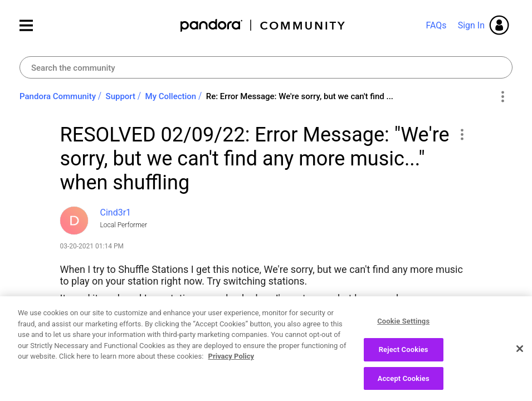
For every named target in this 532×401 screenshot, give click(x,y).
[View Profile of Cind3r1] (116, 212)
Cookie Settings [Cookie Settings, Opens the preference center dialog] (403, 327)
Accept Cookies (404, 384)
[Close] (520, 354)
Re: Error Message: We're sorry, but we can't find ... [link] (300, 96)
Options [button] (502, 97)
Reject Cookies (404, 355)
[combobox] (266, 67)
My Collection (171, 96)
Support (121, 96)
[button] (462, 134)
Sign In (471, 25)
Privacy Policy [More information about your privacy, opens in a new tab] (231, 362)
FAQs (436, 25)
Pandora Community (263, 25)
